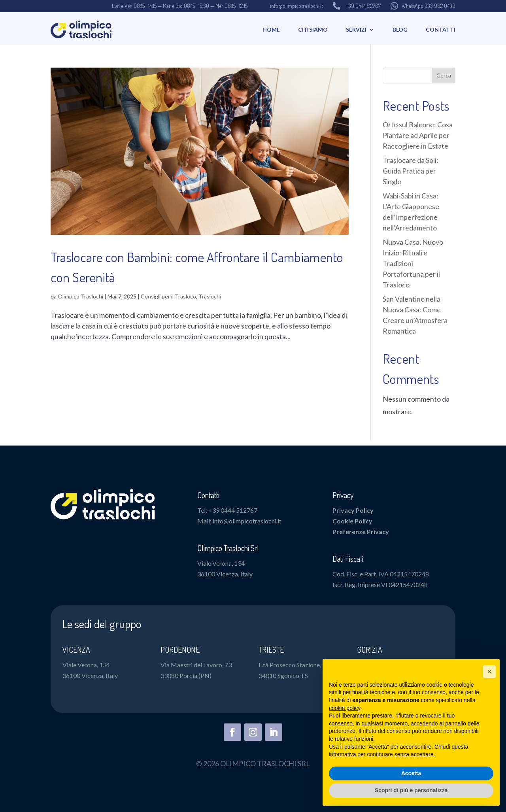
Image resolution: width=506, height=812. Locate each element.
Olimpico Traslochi (80, 296)
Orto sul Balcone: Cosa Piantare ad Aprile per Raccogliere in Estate (418, 135)
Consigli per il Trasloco (168, 296)
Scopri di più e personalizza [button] (411, 790)
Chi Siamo (313, 29)
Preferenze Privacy (361, 532)
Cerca (444, 75)
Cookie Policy (352, 521)
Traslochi (210, 296)
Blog (400, 29)
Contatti (441, 29)
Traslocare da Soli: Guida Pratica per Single (411, 171)
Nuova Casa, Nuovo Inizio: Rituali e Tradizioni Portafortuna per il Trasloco (413, 263)
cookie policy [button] (345, 708)
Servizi (356, 29)
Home (271, 29)
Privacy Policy (353, 510)
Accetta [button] (411, 773)
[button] (489, 672)
